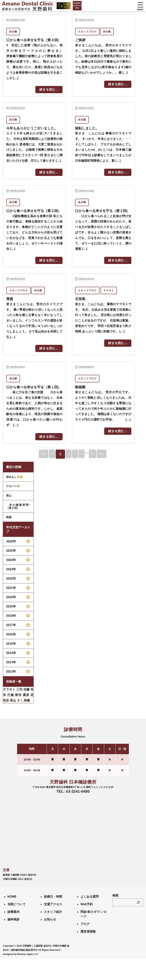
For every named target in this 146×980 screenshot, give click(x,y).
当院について (17, 925)
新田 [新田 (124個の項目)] (18, 716)
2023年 (11, 590)
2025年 (11, 572)
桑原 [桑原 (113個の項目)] (26, 716)
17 (99, 475)
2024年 (11, 581)
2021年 (11, 609)
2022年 (11, 599)
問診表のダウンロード (94, 935)
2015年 (11, 664)
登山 (9, 516)
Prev (33, 475)
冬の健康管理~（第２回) (18, 527)
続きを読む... (49, 95)
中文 (64, 8)
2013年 (11, 683)
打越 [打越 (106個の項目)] (11, 716)
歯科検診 (13, 940)
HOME (12, 918)
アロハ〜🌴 (13, 507)
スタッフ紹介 (53, 933)
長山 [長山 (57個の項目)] (13, 721)
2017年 (11, 646)
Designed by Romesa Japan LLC (21, 975)
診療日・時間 (53, 918)
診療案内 (13, 933)
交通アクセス (53, 925)
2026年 (11, 562)
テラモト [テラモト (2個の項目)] (9, 710)
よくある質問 (90, 918)
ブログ (85, 945)
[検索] (138, 923)
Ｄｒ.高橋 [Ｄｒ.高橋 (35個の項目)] (23, 721)
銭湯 (9, 538)
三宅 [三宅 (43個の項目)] (19, 710)
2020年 (11, 618)
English (64, 3)
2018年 (11, 637)
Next (112, 475)
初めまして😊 (14, 498)
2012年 (11, 692)
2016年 (11, 655)
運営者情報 (88, 953)
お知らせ (50, 940)
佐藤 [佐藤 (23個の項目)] (26, 710)
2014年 (11, 674)
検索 (115, 917)
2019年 (11, 627)
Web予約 (87, 925)
